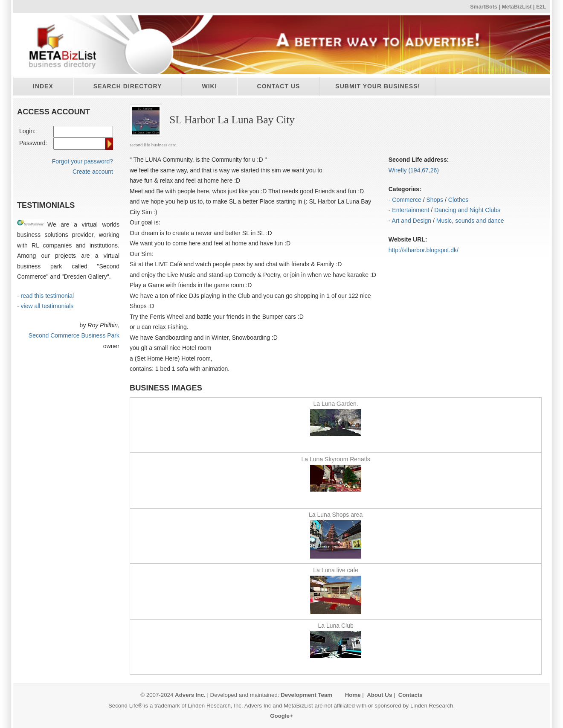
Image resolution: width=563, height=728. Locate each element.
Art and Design (412, 221)
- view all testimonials (45, 306)
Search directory (128, 86)
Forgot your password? (83, 161)
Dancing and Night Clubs (467, 210)
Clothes (458, 200)
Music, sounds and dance (470, 221)
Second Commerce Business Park (74, 335)
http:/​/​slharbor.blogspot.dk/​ (424, 250)
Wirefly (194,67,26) (414, 170)
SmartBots (484, 7)
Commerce (406, 200)
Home (353, 695)
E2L (541, 7)
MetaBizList (517, 7)
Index (43, 86)
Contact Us (279, 86)
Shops (435, 200)
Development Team (306, 695)
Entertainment (411, 210)
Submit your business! (378, 86)
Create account (93, 172)
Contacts (411, 695)
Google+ (281, 716)
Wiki (209, 86)
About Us (379, 695)
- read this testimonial (45, 296)
